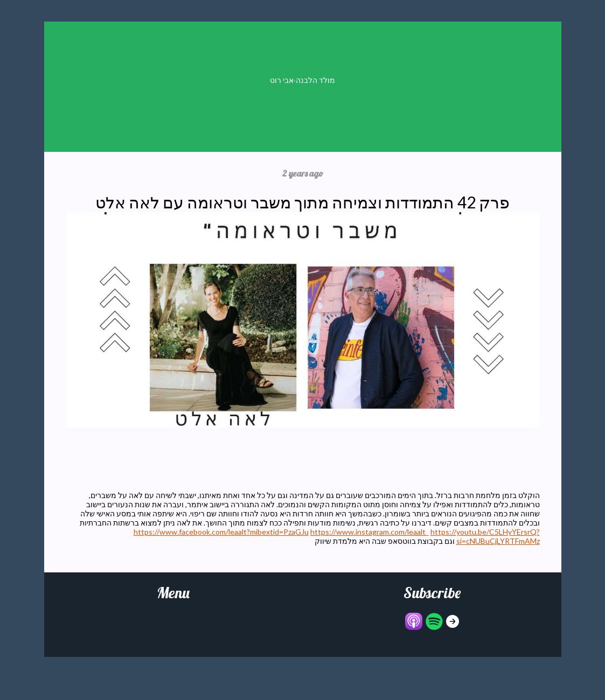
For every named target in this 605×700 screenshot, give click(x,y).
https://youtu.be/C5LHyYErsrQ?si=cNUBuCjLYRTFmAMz (485, 536)
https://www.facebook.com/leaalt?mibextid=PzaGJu (221, 532)
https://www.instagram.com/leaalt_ (370, 532)
